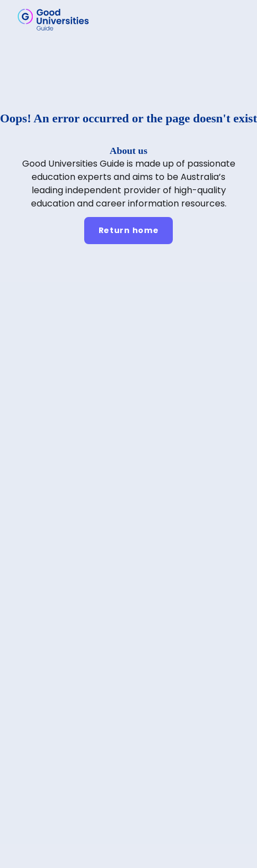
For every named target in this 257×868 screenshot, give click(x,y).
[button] (233, 19)
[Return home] (129, 231)
